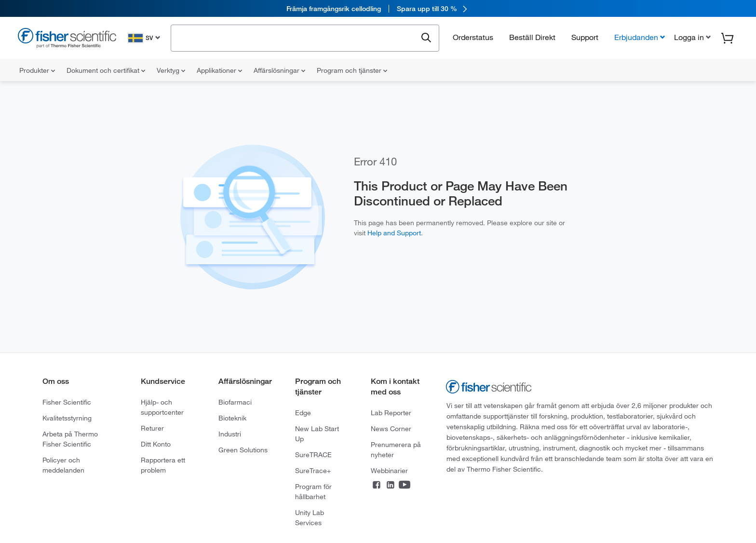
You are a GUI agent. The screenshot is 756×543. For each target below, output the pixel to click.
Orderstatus (473, 37)
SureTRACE (313, 455)
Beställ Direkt (532, 37)
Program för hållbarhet (313, 492)
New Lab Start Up (317, 434)
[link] (378, 8)
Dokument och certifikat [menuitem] (106, 70)
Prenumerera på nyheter (396, 450)
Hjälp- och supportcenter (162, 407)
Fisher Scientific (67, 402)
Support (585, 37)
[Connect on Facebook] (377, 486)
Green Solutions (243, 450)
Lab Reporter (391, 413)
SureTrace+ (313, 471)
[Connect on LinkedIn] (391, 486)
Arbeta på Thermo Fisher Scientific (70, 439)
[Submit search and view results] (426, 38)
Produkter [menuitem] (37, 70)
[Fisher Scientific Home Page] (67, 39)
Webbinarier (389, 471)
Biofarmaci (235, 402)
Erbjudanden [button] (636, 37)
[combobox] (297, 37)
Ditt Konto (156, 444)
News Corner (391, 429)
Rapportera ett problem (163, 465)
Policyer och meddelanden (63, 465)
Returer (152, 428)
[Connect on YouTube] (405, 486)
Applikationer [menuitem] (219, 70)
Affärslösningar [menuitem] (279, 70)
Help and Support (394, 233)
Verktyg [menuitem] (171, 70)
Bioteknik (232, 418)
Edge (303, 413)
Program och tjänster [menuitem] (352, 70)
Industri (230, 434)
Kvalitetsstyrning (67, 418)
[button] (691, 37)
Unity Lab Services (310, 518)
